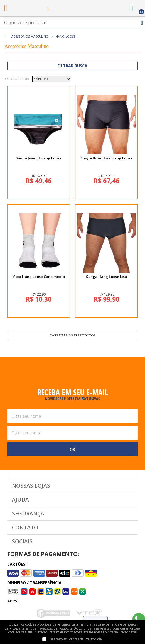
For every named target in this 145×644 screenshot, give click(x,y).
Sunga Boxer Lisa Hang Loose (106, 158)
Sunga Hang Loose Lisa (106, 277)
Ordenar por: (17, 79)
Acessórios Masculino (30, 36)
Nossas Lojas (31, 486)
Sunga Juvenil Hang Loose (39, 158)
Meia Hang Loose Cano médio (39, 277)
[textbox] (72, 23)
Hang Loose (66, 36)
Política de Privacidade (120, 632)
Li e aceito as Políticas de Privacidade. (75, 639)
